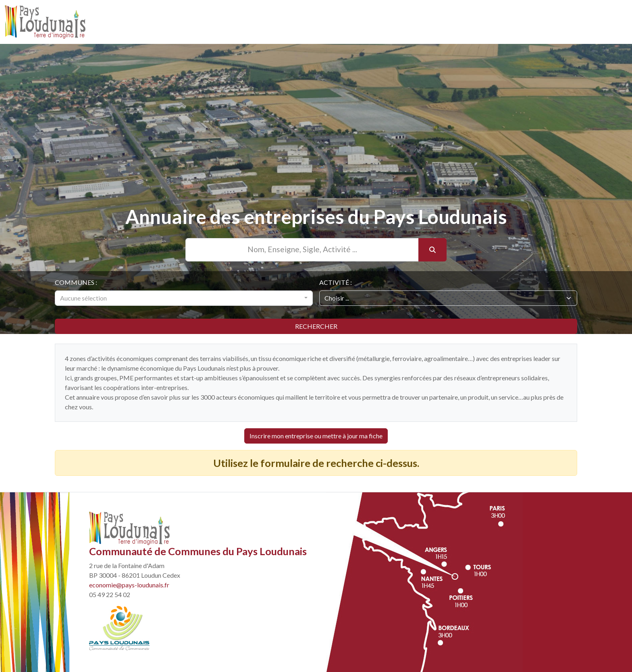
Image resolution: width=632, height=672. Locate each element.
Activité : (336, 282)
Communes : (76, 282)
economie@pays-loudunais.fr (129, 585)
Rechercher (316, 326)
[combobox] (184, 298)
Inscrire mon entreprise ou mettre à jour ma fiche (316, 436)
